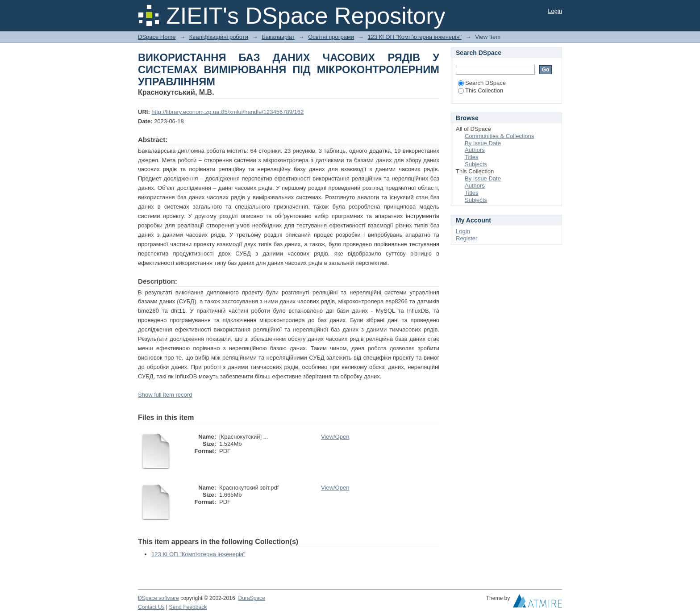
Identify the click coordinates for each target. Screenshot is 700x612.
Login (555, 11)
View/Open (335, 437)
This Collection (481, 90)
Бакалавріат (278, 37)
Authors (475, 150)
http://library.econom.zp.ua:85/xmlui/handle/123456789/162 (227, 112)
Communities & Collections (499, 136)
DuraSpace (251, 598)
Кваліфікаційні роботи (219, 37)
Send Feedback (188, 607)
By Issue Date (483, 143)
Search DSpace (482, 83)
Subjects (476, 164)
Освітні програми (331, 37)
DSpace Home (157, 37)
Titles (472, 157)
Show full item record (165, 395)
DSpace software (158, 598)
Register (467, 238)
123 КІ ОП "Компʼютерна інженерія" (415, 37)
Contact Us (151, 607)
